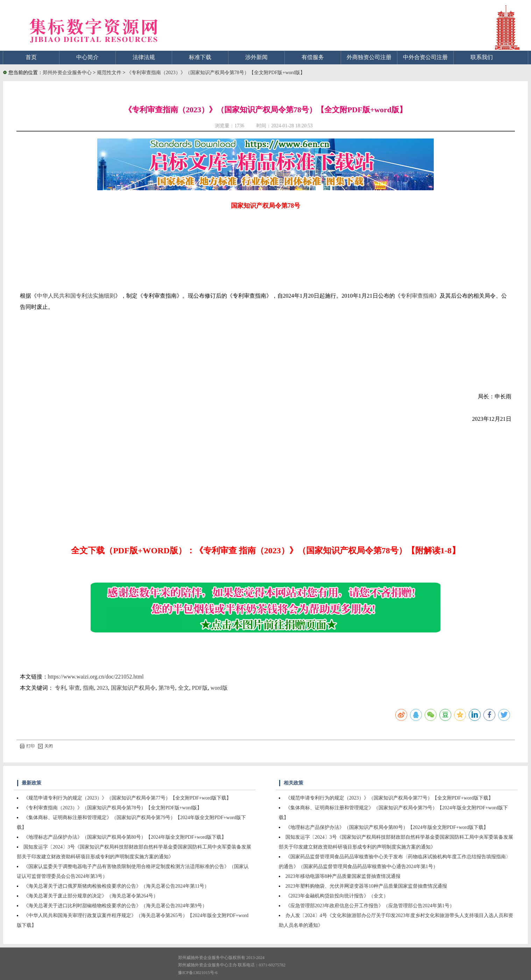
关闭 (45, 746)
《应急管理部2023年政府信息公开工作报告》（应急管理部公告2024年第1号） (370, 906)
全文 (184, 688)
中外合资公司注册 (425, 57)
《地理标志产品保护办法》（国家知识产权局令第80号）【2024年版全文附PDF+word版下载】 (125, 837)
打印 (27, 746)
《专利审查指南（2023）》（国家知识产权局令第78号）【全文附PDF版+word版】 (216, 73)
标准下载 (200, 57)
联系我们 (482, 57)
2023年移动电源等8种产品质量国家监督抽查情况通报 (343, 876)
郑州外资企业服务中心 (67, 73)
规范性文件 (110, 73)
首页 (31, 57)
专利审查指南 (417, 296)
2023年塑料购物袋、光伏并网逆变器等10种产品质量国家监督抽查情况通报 (366, 886)
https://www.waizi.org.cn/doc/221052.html (96, 677)
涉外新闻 (256, 57)
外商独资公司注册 (369, 57)
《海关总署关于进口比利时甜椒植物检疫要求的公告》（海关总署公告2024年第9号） (115, 906)
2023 (102, 688)
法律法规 (144, 57)
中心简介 (87, 57)
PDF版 (200, 688)
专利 (61, 688)
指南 (88, 688)
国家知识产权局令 (133, 688)
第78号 (167, 688)
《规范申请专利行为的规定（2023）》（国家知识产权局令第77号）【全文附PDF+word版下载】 (127, 798)
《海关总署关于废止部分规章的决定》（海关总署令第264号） (91, 896)
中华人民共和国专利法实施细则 (76, 296)
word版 (219, 688)
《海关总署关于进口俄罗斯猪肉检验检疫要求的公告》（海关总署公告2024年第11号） (116, 886)
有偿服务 (313, 57)
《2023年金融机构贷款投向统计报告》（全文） (337, 896)
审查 (75, 688)
